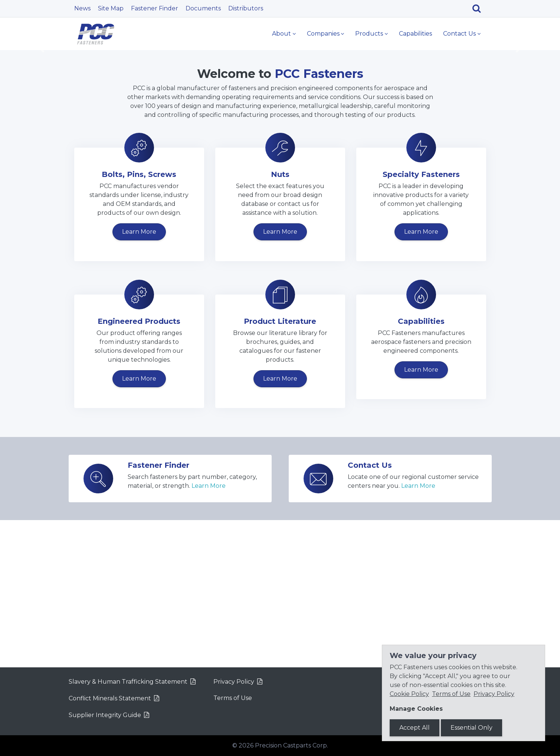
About (281, 34)
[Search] (479, 9)
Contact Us (459, 34)
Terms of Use (233, 698)
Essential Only (471, 728)
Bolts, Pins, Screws (139, 322)
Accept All (415, 728)
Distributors (246, 8)
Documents (203, 8)
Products (369, 34)
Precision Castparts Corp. (292, 745)
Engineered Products (139, 469)
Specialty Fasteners (421, 322)
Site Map (111, 8)
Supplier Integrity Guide (105, 715)
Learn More (148, 139)
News (82, 8)
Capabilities (415, 34)
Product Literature (280, 469)
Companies (323, 34)
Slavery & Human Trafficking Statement (128, 682)
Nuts (280, 322)
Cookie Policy (409, 694)
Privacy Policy (234, 682)
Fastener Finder (155, 8)
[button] (42, 123)
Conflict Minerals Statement (110, 698)
